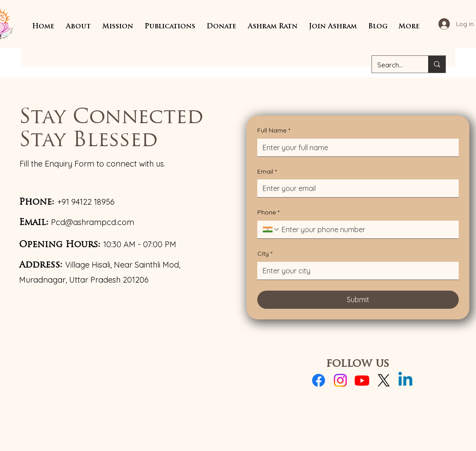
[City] (355, 271)
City (265, 254)
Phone (268, 213)
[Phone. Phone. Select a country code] (271, 229)
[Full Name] (355, 148)
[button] (78, 27)
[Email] (355, 188)
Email (267, 172)
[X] (384, 380)
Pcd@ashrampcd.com (93, 222)
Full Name (274, 131)
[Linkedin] (405, 380)
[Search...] (393, 65)
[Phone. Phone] (367, 229)
